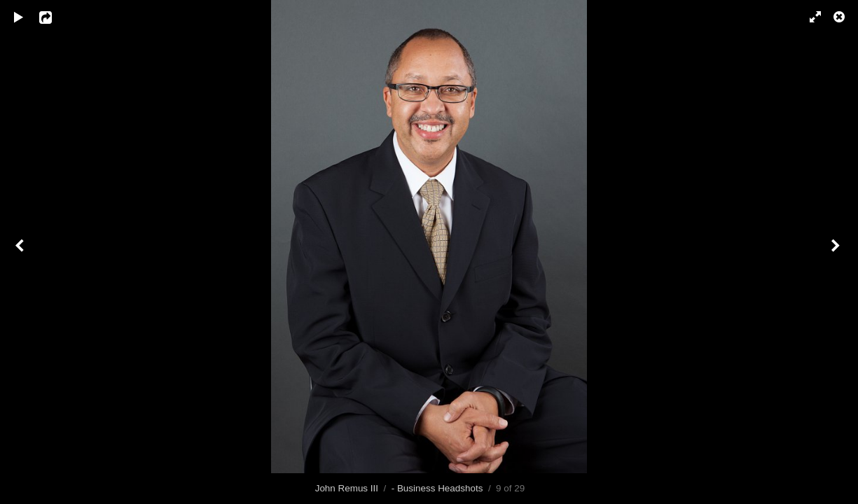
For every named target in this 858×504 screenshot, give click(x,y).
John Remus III (347, 488)
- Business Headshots (437, 488)
